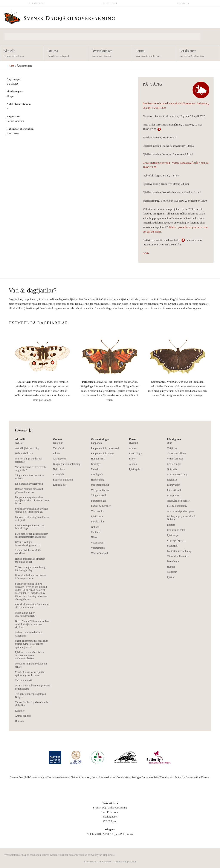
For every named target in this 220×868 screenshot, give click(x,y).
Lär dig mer (197, 53)
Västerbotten (98, 543)
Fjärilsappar (173, 535)
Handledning (98, 480)
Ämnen (133, 448)
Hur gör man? (98, 459)
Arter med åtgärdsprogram (181, 511)
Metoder (95, 469)
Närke (94, 537)
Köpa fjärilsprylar (176, 540)
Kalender (20, 711)
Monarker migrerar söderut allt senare (31, 665)
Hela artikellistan (24, 453)
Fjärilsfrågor (135, 453)
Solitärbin (172, 572)
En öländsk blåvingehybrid (29, 484)
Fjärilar (171, 577)
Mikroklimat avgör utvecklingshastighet (26, 614)
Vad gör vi (58, 448)
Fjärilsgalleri (135, 469)
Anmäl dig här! (23, 716)
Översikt (133, 443)
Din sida (19, 721)
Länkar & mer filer (101, 506)
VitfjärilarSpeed (175, 459)
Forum (153, 53)
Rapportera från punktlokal (105, 448)
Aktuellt (21, 53)
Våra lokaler (98, 511)
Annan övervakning (177, 475)
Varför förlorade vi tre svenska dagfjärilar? (31, 468)
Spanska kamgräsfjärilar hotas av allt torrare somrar (32, 606)
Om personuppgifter (125, 861)
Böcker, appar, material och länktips (181, 518)
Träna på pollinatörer (178, 556)
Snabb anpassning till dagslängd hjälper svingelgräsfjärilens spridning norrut (32, 644)
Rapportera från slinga (103, 453)
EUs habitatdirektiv (177, 506)
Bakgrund (58, 443)
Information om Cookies (98, 861)
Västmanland (98, 548)
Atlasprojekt (173, 495)
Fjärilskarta (97, 516)
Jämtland (96, 532)
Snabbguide (97, 475)
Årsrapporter (60, 459)
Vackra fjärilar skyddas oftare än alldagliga (32, 704)
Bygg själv (173, 546)
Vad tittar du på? (24, 680)
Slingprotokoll (99, 495)
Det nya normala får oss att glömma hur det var (29, 490)
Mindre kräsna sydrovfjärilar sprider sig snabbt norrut (30, 674)
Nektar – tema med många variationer (29, 634)
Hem (11, 66)
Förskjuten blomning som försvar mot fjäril (32, 519)
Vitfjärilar (172, 448)
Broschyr (96, 464)
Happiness (109, 855)
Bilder (132, 459)
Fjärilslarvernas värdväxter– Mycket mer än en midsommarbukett (30, 655)
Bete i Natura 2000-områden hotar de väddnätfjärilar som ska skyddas (33, 624)
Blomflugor (173, 561)
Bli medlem (37, 3)
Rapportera (97, 443)
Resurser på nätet (176, 530)
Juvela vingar (174, 464)
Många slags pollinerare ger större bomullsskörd (33, 687)
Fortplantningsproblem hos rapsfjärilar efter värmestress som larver (32, 500)
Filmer (57, 453)
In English (110, 3)
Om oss (65, 53)
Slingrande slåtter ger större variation (29, 477)
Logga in (183, 3)
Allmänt (133, 464)
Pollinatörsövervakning (179, 551)
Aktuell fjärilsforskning (27, 448)
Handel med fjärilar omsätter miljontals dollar (30, 560)
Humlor (171, 567)
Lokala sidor (98, 522)
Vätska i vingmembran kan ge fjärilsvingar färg (31, 569)
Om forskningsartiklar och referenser (29, 460)
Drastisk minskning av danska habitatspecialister (31, 577)
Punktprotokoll (99, 501)
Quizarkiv (172, 469)
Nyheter (19, 443)
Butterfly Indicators (63, 480)
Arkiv (146, 253)
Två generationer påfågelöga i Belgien (31, 695)
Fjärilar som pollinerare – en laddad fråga (30, 527)
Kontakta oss (60, 485)
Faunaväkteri (174, 485)
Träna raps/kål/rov (176, 453)
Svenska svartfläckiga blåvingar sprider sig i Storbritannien (31, 510)
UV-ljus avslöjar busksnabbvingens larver (28, 543)
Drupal (64, 855)
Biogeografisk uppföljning (67, 464)
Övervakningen (109, 53)
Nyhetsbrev (59, 469)
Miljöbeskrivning (100, 485)
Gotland (95, 527)
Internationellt (174, 490)
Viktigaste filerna (100, 490)
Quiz (169, 443)
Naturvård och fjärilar (178, 501)
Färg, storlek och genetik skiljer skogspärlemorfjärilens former (31, 535)
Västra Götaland (99, 553)
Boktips (171, 525)
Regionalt (172, 480)
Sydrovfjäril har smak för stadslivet (28, 552)
